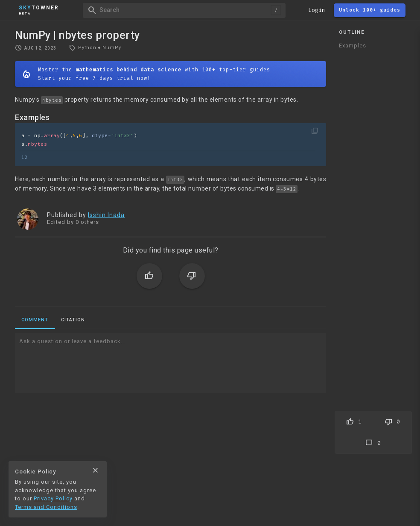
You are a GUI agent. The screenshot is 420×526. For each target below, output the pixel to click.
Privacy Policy (53, 498)
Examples (353, 46)
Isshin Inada (106, 215)
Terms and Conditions (46, 507)
